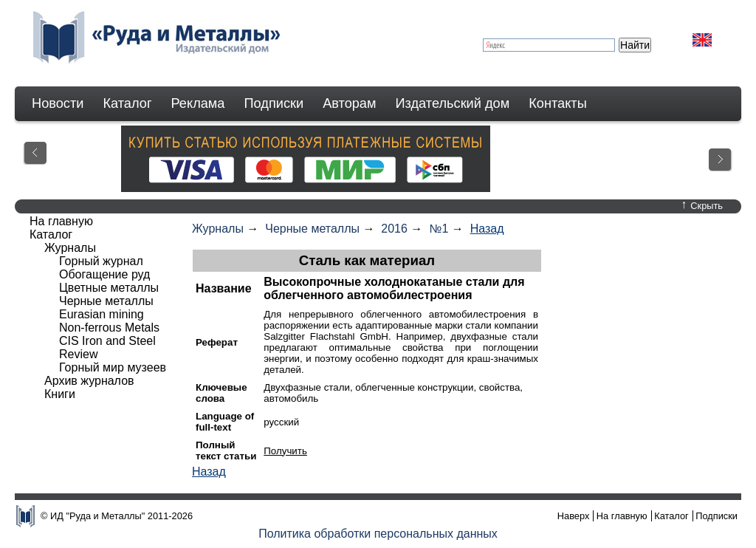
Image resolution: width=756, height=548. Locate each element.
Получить (285, 451)
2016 (394, 229)
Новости (58, 103)
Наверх (574, 516)
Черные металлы (312, 229)
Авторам (349, 103)
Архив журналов (89, 381)
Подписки (274, 103)
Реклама (198, 103)
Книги (60, 394)
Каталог (127, 103)
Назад (487, 229)
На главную (61, 221)
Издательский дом (453, 103)
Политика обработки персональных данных (378, 534)
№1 (439, 229)
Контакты (558, 103)
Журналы (218, 229)
